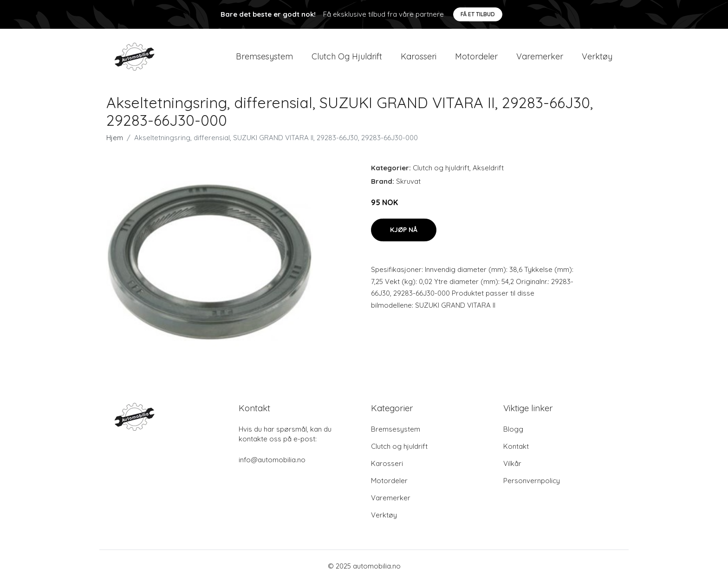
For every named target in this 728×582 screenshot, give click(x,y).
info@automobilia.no (272, 460)
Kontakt (516, 446)
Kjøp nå (404, 230)
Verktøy (597, 56)
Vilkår (512, 463)
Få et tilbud (478, 14)
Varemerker (540, 56)
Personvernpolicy (532, 481)
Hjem (115, 138)
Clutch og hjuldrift (347, 56)
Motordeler (476, 56)
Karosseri (419, 56)
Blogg (513, 429)
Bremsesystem (264, 56)
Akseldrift (488, 168)
